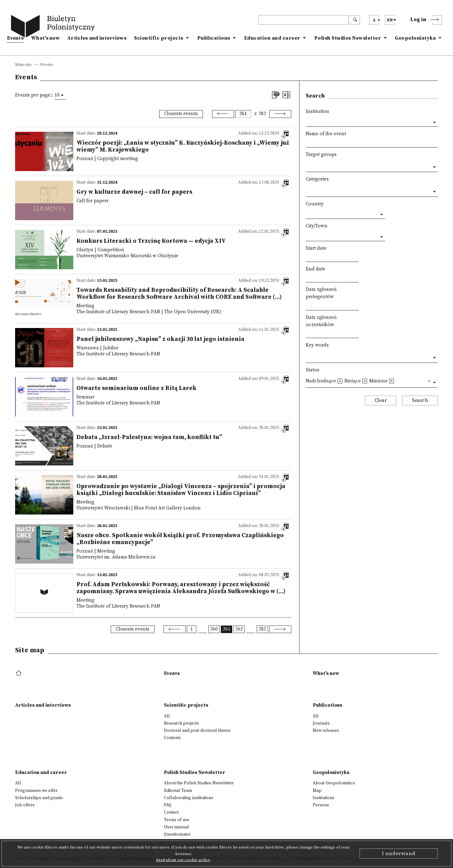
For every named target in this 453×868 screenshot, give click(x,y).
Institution (317, 111)
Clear (381, 401)
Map (317, 791)
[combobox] (60, 95)
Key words (317, 345)
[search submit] (355, 20)
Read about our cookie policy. (183, 860)
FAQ (168, 805)
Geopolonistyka (415, 38)
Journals (321, 723)
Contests (172, 738)
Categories (317, 179)
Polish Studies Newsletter (348, 38)
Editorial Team (178, 791)
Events (15, 38)
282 (262, 114)
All (167, 716)
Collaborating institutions (189, 798)
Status (313, 370)
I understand (399, 854)
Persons (321, 805)
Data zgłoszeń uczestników (321, 321)
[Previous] (223, 114)
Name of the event (326, 134)
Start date (316, 248)
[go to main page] (54, 27)
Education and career (272, 38)
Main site (23, 65)
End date (316, 269)
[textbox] (308, 166)
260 (214, 629)
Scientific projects (159, 38)
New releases (326, 731)
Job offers (25, 805)
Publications (214, 38)
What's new (45, 38)
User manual (176, 827)
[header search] (304, 20)
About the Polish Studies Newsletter (199, 783)
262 (239, 629)
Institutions (324, 798)
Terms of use (177, 820)
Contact (171, 812)
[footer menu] (19, 673)
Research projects (182, 723)
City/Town (317, 226)
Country (315, 204)
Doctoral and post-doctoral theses (197, 731)
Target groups (321, 155)
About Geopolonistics (334, 783)
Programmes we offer (36, 791)
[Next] (280, 114)
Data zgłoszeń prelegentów (321, 293)
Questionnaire (177, 834)
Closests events (181, 114)
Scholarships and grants (39, 798)
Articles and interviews (97, 38)
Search (420, 401)
